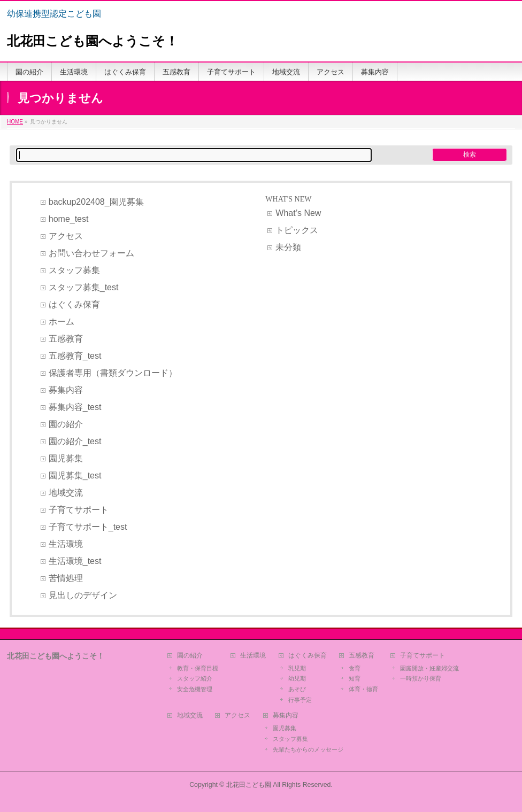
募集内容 (66, 390)
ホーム (62, 322)
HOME (15, 122)
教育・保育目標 (198, 668)
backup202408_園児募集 (96, 202)
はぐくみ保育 (74, 304)
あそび (297, 689)
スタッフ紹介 (195, 678)
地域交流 (66, 493)
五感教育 (66, 339)
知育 (355, 678)
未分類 (288, 247)
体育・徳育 (363, 689)
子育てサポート (79, 510)
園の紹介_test (75, 441)
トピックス (297, 230)
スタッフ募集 (74, 270)
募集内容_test (75, 407)
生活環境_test (75, 561)
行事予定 (300, 700)
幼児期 (297, 678)
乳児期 (297, 668)
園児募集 (66, 458)
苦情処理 (66, 578)
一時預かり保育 (421, 678)
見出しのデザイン (83, 595)
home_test (69, 219)
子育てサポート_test (88, 527)
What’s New (298, 213)
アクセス (66, 236)
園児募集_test (75, 475)
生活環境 (66, 544)
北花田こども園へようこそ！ (93, 41)
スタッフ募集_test (84, 287)
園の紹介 (66, 424)
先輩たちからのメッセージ (308, 749)
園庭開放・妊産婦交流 (429, 668)
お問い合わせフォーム (91, 253)
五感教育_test (75, 356)
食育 (355, 668)
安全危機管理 (195, 689)
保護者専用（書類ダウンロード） (113, 373)
